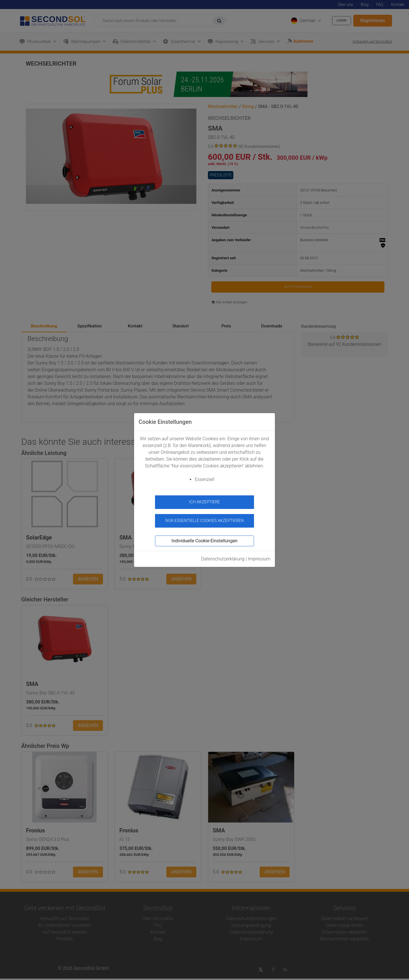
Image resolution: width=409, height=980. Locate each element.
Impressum (259, 555)
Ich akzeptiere (205, 502)
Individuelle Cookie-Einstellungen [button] (204, 537)
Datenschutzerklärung (223, 555)
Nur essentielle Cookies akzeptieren (204, 517)
